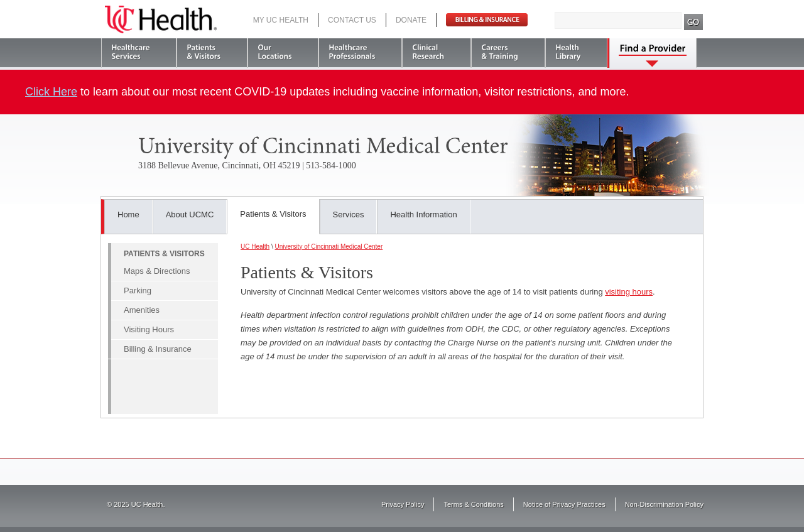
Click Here (51, 92)
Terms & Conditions (473, 504)
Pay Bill (487, 20)
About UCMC (190, 214)
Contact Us (352, 20)
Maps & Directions (157, 271)
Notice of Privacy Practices (564, 504)
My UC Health (281, 20)
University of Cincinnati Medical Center (329, 247)
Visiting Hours (149, 329)
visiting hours (629, 292)
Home (128, 214)
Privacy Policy (403, 504)
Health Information (423, 214)
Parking (138, 290)
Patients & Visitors (273, 214)
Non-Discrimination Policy (664, 504)
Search (694, 22)
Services (349, 214)
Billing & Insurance (158, 349)
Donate (411, 20)
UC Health (161, 19)
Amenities (142, 310)
